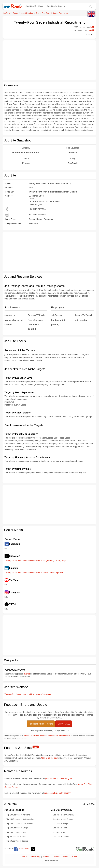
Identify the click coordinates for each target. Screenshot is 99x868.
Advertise (56, 857)
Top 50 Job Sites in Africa (16, 837)
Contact (46, 857)
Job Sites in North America (63, 815)
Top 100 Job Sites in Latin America (20, 824)
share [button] (89, 34)
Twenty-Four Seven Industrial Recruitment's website (28, 694)
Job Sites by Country (56, 6)
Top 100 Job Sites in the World (18, 815)
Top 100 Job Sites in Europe (17, 828)
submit (27, 674)
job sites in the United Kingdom (59, 778)
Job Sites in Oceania (61, 837)
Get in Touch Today (50, 758)
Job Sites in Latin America (63, 819)
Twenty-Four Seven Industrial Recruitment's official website (47, 736)
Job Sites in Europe (61, 824)
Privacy (74, 857)
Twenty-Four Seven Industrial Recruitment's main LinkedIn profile (34, 573)
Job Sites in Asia (60, 832)
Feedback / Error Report (41, 724)
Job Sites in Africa (60, 828)
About (24, 857)
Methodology (35, 857)
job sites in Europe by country (57, 793)
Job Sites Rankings (34, 6)
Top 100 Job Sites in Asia (16, 832)
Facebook (22, 849)
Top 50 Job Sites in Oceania (17, 841)
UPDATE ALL (64, 724)
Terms (65, 857)
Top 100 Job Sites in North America (20, 819)
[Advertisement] (49, 60)
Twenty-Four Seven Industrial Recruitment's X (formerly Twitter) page (35, 561)
